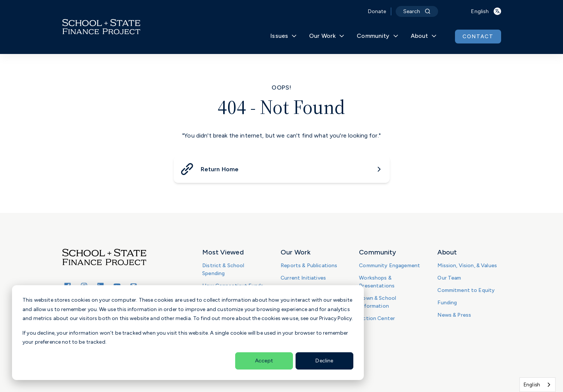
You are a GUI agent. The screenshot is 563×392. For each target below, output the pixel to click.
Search (417, 11)
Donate (377, 11)
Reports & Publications (309, 266)
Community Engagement (390, 266)
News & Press (454, 315)
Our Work (327, 36)
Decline (324, 361)
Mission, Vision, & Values (467, 266)
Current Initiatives (303, 278)
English (532, 385)
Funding (447, 303)
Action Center (377, 318)
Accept (264, 361)
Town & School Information (378, 302)
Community (378, 36)
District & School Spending (223, 269)
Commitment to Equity (466, 290)
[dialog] (188, 333)
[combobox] (537, 385)
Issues (284, 36)
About (424, 36)
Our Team (449, 278)
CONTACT (478, 37)
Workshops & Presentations (377, 282)
